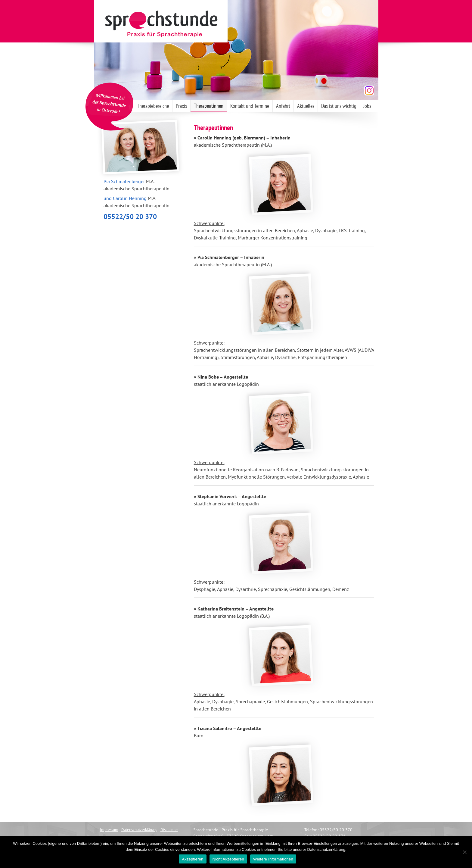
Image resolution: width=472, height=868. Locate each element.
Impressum (109, 830)
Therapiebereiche (153, 106)
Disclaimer (169, 830)
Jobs (367, 106)
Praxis (181, 106)
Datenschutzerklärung (139, 830)
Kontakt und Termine (250, 106)
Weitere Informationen (273, 859)
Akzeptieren (193, 859)
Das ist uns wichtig (339, 106)
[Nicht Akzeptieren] (464, 852)
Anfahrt (283, 106)
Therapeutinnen (209, 106)
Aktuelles (306, 106)
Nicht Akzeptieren (228, 859)
